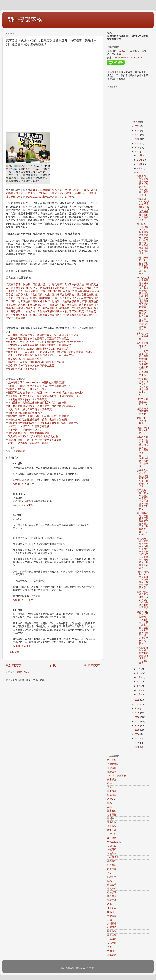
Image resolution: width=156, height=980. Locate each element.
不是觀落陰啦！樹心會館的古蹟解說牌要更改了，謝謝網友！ (142, 656)
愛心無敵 (112, 838)
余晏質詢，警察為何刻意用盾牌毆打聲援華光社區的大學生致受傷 (43, 335)
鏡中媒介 (112, 779)
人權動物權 (19, 451)
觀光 (110, 881)
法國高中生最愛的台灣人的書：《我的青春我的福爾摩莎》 (39, 386)
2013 (137, 152)
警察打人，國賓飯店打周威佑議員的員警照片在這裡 (36, 362)
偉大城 (11, 436)
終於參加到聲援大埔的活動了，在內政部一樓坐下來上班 (142, 387)
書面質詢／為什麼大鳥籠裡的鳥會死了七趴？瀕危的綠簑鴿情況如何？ (142, 500)
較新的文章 (13, 665)
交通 (110, 787)
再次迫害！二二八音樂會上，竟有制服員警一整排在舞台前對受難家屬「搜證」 (50, 352)
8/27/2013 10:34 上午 (24, 484)
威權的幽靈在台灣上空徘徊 (22, 369)
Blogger (91, 968)
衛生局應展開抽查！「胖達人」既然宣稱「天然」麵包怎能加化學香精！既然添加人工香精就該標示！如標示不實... (142, 359)
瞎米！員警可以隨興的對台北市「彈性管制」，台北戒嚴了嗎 (41, 355)
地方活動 (112, 834)
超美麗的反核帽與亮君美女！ (142, 411)
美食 (110, 947)
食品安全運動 (114, 842)
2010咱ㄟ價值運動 (117, 776)
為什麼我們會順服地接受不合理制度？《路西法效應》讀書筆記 (42, 406)
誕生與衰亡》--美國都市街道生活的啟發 (37, 436)
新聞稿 (111, 819)
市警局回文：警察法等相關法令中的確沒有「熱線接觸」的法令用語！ (142, 186)
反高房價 (112, 943)
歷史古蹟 (112, 791)
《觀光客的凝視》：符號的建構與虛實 (29, 433)
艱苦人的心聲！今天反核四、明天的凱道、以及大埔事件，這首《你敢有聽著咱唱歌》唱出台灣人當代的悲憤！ (142, 628)
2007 (137, 721)
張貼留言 (14, 652)
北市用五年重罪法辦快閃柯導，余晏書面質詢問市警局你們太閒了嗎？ (46, 342)
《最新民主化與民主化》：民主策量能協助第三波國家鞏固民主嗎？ (44, 396)
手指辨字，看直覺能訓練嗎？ (26, 430)
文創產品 (112, 924)
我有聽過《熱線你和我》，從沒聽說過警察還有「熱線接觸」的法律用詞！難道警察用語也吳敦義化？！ (142, 239)
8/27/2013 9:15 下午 (23, 505)
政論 (110, 783)
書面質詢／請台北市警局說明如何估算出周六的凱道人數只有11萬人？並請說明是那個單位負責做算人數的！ (143, 553)
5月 (139, 677)
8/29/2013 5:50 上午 (23, 646)
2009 (137, 713)
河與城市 (112, 939)
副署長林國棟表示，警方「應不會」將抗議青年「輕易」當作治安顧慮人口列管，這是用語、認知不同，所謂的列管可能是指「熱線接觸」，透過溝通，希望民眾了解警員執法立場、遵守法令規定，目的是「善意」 (52, 193)
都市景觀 (112, 815)
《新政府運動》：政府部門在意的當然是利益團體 (35, 440)
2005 (137, 730)
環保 (110, 803)
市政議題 (112, 768)
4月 (139, 682)
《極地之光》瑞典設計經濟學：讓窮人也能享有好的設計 (38, 420)
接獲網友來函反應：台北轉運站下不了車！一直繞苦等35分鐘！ (143, 478)
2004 (137, 734)
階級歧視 (112, 931)
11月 (140, 160)
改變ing (111, 799)
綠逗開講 (112, 955)
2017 (137, 135)
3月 (139, 686)
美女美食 (112, 896)
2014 (137, 148)
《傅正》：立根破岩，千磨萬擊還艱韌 (29, 426)
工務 (110, 807)
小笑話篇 (112, 908)
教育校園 (112, 869)
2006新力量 (113, 857)
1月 (139, 694)
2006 (137, 726)
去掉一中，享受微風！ (142, 421)
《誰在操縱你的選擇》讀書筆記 (25, 413)
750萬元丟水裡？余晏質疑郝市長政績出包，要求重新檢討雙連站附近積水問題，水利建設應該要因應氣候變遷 (143, 292)
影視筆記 (112, 865)
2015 (137, 143)
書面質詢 (112, 861)
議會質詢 (112, 772)
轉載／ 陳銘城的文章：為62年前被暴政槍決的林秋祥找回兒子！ (143, 580)
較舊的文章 (92, 665)
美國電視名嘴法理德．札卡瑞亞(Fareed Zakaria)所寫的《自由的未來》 (46, 393)
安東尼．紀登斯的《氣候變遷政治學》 (29, 443)
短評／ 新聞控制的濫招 (143, 430)
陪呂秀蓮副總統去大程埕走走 (142, 402)
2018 (137, 130)
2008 (137, 717)
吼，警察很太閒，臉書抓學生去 (25, 359)
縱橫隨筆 (112, 795)
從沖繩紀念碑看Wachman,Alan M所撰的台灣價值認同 (37, 382)
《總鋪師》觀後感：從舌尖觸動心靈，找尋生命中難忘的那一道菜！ (142, 320)
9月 (139, 168)
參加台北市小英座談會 (142, 336)
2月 (139, 690)
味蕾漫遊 (112, 916)
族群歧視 (112, 826)
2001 (137, 738)
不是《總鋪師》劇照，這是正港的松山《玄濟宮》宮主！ (142, 265)
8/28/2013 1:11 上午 (23, 600)
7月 (139, 669)
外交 (110, 873)
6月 (139, 673)
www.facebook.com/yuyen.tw (128, 58)
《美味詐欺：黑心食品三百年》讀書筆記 (30, 409)
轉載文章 (112, 900)
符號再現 (112, 850)
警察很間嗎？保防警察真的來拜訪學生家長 (31, 366)
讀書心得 (112, 811)
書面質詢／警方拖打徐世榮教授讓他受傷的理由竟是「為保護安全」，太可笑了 (142, 524)
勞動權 (111, 951)
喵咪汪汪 (112, 830)
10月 (140, 164)
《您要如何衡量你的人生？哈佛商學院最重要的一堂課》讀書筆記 (43, 423)
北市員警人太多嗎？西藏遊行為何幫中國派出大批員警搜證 (39, 345)
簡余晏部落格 (25, 20)
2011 (137, 704)
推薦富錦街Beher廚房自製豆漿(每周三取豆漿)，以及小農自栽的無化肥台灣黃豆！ (143, 210)
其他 (110, 920)
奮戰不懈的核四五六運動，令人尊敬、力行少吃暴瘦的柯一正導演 (142, 600)
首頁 (53, 665)
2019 (137, 126)
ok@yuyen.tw (125, 51)
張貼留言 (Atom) (21, 672)
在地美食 (112, 853)
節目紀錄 (112, 760)
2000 (137, 743)
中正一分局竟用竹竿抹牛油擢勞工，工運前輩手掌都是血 (38, 339)
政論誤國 (112, 892)
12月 (140, 155)
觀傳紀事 (112, 877)
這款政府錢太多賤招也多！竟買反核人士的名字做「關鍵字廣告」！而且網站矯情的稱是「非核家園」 (142, 452)
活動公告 (112, 822)
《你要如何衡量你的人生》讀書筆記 (27, 399)
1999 (137, 747)
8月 (139, 173)
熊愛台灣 (112, 885)
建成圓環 (112, 889)
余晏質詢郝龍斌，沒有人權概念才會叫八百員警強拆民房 (38, 349)
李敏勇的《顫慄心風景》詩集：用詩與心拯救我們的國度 (38, 416)
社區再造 (112, 927)
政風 (110, 904)
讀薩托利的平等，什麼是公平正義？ (27, 389)
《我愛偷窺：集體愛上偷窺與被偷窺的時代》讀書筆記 (37, 403)
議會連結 (112, 935)
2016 (137, 139)
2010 (137, 708)
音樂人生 (112, 846)
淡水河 (111, 912)
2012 (137, 700)
